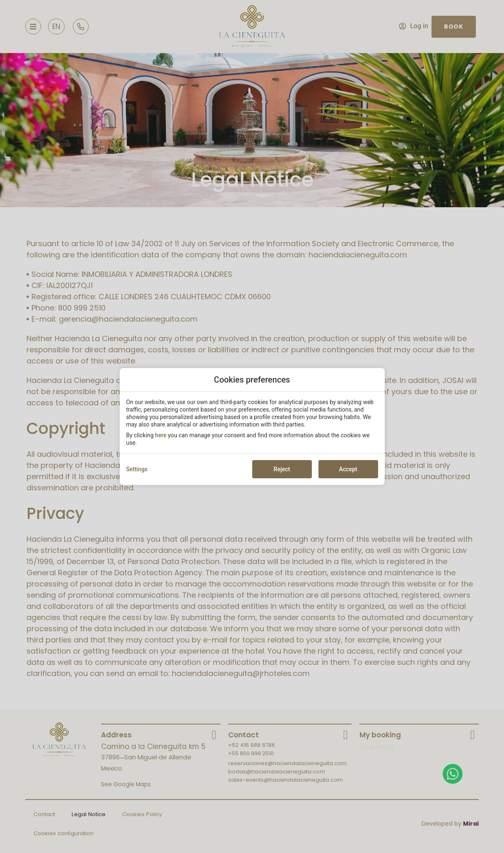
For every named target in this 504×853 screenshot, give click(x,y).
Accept (348, 469)
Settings (137, 469)
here (161, 435)
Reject (282, 469)
